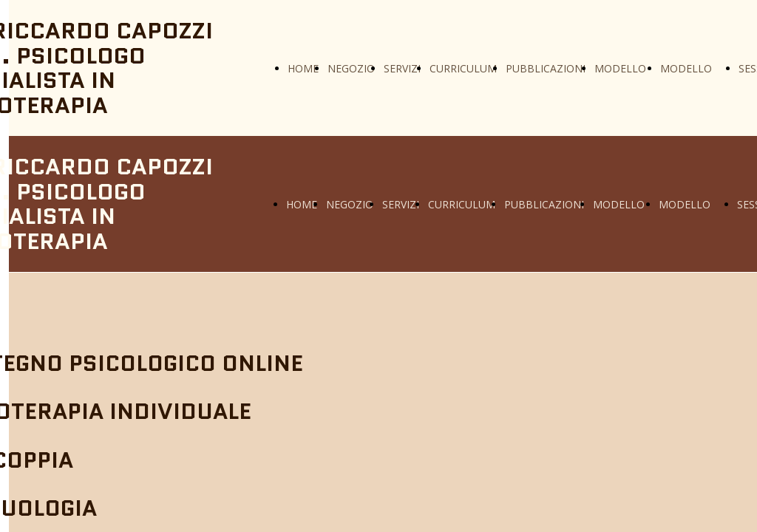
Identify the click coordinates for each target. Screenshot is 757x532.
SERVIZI (402, 68)
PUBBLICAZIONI (546, 68)
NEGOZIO (351, 68)
